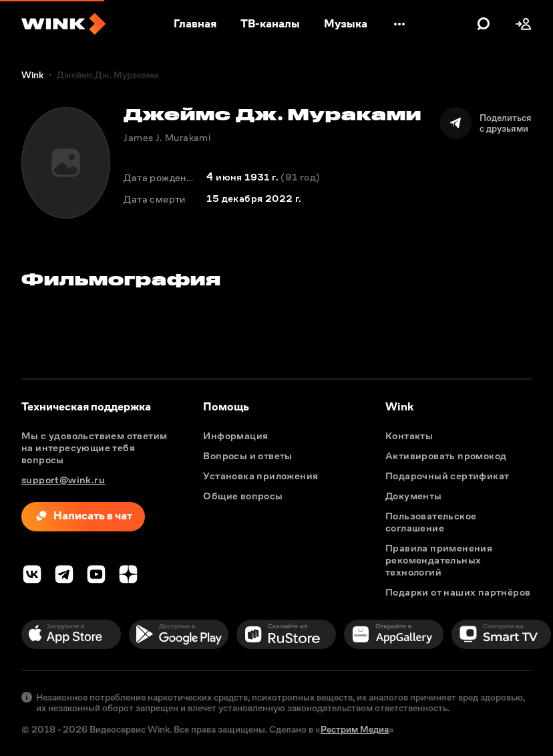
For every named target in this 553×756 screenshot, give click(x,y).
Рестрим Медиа (355, 729)
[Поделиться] (486, 123)
